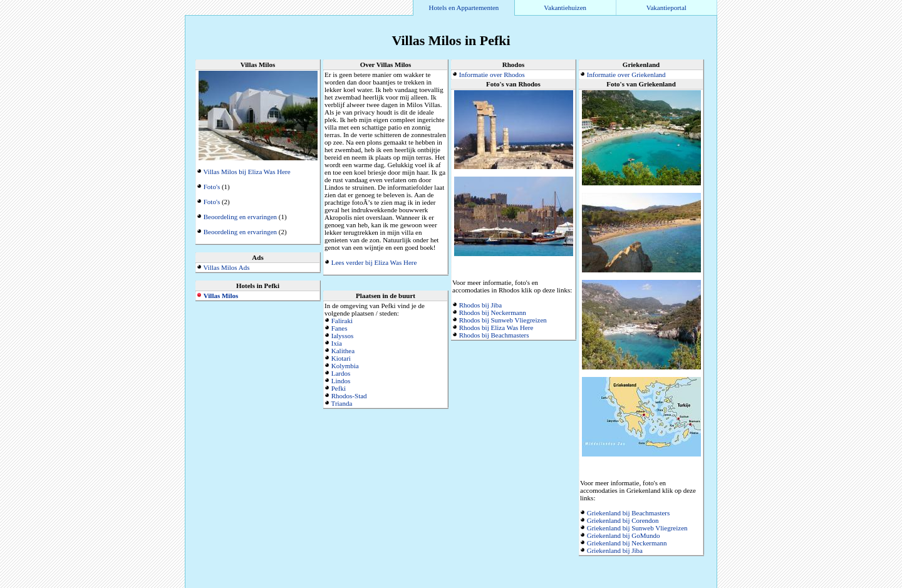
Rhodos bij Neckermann (493, 312)
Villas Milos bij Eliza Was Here (247, 172)
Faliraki (342, 321)
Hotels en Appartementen (464, 8)
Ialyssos (342, 336)
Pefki (339, 388)
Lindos (341, 381)
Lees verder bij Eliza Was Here (374, 262)
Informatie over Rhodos (492, 75)
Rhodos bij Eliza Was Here (496, 328)
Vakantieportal (666, 8)
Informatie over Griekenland (626, 75)
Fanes (340, 328)
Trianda (342, 403)
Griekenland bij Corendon (623, 520)
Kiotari (341, 358)
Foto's (212, 187)
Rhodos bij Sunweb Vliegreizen (503, 320)
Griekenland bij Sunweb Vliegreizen (637, 528)
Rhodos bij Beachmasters (494, 335)
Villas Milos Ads (227, 267)
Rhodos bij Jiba (480, 305)
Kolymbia (345, 366)
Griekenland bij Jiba (615, 550)
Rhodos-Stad (349, 396)
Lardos (341, 373)
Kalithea (343, 351)
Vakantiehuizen (565, 8)
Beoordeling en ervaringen (240, 217)
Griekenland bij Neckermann (627, 543)
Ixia (337, 343)
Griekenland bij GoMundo (624, 535)
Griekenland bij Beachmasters (629, 513)
